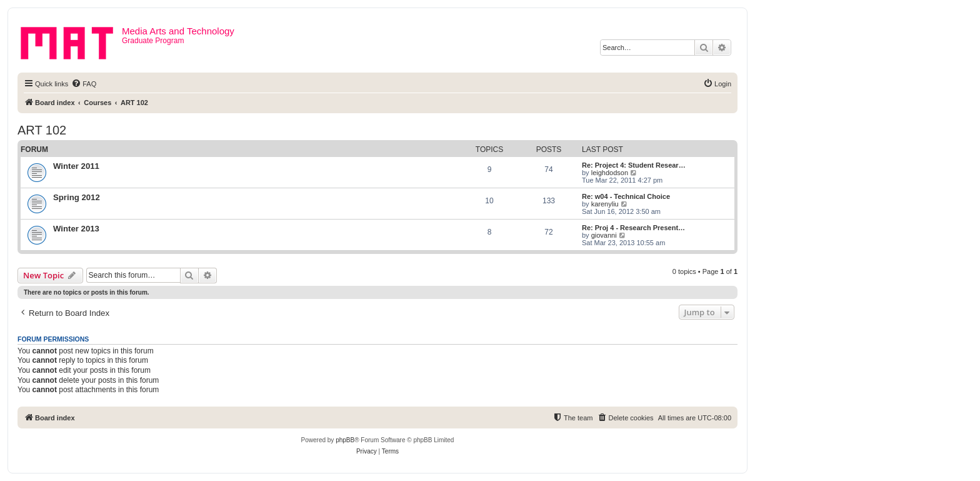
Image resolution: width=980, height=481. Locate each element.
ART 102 (42, 130)
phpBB (345, 440)
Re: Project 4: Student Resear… (634, 165)
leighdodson (610, 173)
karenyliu (605, 204)
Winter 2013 (76, 229)
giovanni (604, 235)
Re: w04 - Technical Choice (626, 196)
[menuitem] (84, 84)
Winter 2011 (76, 166)
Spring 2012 (77, 197)
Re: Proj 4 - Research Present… (633, 228)
